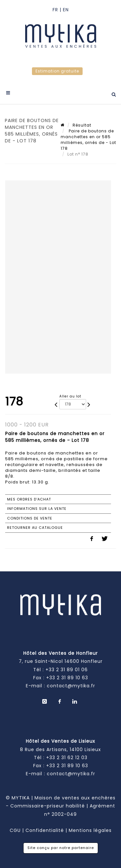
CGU (15, 830)
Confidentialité (45, 830)
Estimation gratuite (57, 71)
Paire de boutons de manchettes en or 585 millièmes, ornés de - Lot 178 (88, 140)
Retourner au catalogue (35, 528)
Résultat (82, 125)
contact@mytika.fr (71, 686)
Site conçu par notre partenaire (61, 848)
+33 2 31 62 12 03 (67, 758)
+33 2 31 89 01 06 (67, 670)
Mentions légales (90, 830)
